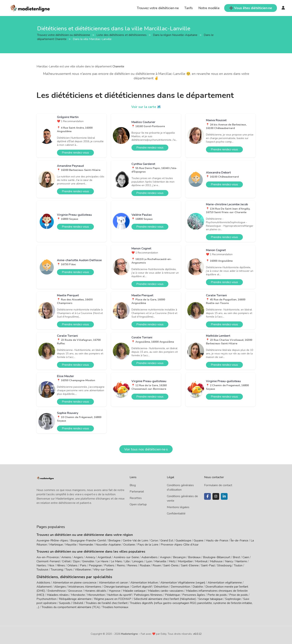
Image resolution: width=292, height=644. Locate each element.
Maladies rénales (58, 594)
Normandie (86, 545)
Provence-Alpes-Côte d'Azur (180, 545)
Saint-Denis (171, 565)
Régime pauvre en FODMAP (113, 598)
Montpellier (185, 561)
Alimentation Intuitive (144, 582)
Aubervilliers (149, 557)
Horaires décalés (95, 590)
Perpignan (95, 565)
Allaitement (44, 586)
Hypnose (115, 590)
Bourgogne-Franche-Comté (88, 541)
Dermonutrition (181, 586)
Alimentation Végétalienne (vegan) (183, 582)
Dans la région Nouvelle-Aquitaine (176, 35)
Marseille (160, 561)
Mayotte (71, 545)
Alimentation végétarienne (225, 582)
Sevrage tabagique (211, 598)
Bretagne (114, 541)
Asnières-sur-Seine (126, 557)
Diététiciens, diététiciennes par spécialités (70, 576)
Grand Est (167, 541)
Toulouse (42, 570)
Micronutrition (96, 594)
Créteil (66, 561)
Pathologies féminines (148, 594)
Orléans (72, 565)
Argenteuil (104, 557)
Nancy (229, 561)
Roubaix (145, 565)
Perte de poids (217, 594)
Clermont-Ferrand (48, 561)
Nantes (41, 565)
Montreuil (201, 561)
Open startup (138, 504)
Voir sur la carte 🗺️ (146, 107)
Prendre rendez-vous (75, 153)
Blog (133, 485)
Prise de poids (239, 594)
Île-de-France (239, 541)
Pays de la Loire (148, 545)
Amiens (66, 557)
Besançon (179, 557)
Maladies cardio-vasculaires (166, 590)
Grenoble (88, 561)
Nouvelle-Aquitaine (108, 545)
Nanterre (241, 561)
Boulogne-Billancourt (217, 557)
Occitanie (129, 545)
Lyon (149, 561)
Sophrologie (233, 598)
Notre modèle (209, 8)
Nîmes (61, 565)
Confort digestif (142, 586)
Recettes (136, 498)
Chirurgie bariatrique (116, 586)
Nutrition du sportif (119, 594)
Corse (154, 541)
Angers (78, 557)
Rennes (132, 565)
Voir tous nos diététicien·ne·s (146, 449)
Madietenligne (129, 633)
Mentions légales (178, 507)
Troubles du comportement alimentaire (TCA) (71, 607)
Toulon (238, 565)
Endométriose (57, 590)
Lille (127, 561)
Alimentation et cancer (113, 582)
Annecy (90, 557)
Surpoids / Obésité (71, 602)
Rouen (157, 565)
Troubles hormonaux (115, 607)
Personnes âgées (194, 594)
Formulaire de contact (218, 485)
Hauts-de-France (217, 541)
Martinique (56, 545)
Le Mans (116, 561)
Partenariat (137, 492)
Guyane (199, 541)
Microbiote (78, 594)
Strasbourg (224, 565)
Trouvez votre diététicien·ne (158, 8)
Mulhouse (216, 561)
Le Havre (102, 561)
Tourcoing (57, 570)
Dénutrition (161, 586)
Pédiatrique (172, 594)
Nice (51, 565)
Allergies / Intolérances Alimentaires (78, 586)
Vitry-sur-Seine (103, 570)
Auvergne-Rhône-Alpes (52, 541)
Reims (121, 565)
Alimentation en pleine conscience (75, 582)
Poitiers (109, 565)
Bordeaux (194, 557)
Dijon (76, 561)
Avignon (165, 557)
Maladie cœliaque (134, 590)
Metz (172, 561)
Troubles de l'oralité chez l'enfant (107, 602)
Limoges (138, 561)
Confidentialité (176, 514)
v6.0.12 (197, 633)
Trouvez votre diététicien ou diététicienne (64, 35)
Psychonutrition (46, 598)
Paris (83, 565)
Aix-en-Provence (48, 557)
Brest (236, 557)
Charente (118, 66)
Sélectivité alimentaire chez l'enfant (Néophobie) (165, 598)
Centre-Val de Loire (135, 541)
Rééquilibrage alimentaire (75, 598)
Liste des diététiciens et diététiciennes (122, 35)
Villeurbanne (83, 570)
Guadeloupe (183, 541)
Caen (246, 557)
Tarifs (189, 8)
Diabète (198, 586)
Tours (69, 570)
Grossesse (75, 590)
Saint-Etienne (190, 565)
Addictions (43, 582)
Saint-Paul (208, 565)
